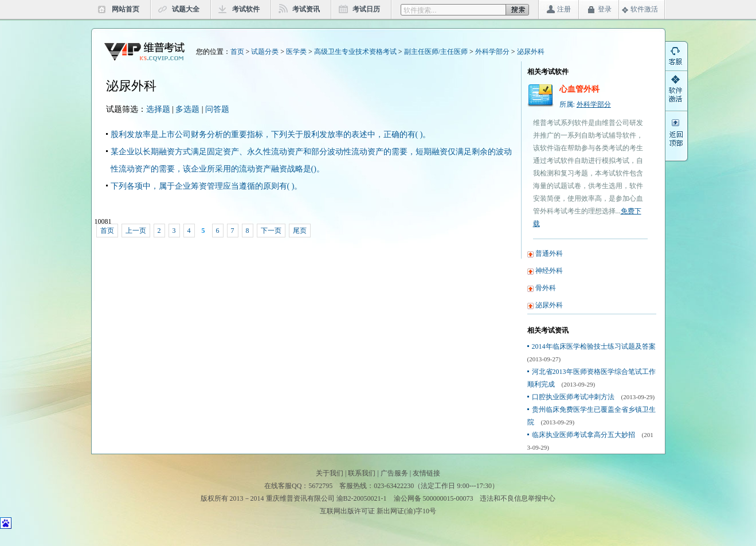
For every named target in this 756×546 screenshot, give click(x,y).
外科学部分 (492, 52)
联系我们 (362, 473)
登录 (605, 9)
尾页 (300, 231)
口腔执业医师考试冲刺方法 (573, 397)
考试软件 (246, 9)
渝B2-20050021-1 (362, 498)
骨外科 (546, 288)
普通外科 (549, 253)
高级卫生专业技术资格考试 (355, 52)
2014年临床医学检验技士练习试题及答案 (594, 346)
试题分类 (265, 52)
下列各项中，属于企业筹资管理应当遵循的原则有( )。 (207, 186)
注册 (564, 9)
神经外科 (549, 271)
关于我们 (330, 473)
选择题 (158, 109)
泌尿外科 (531, 52)
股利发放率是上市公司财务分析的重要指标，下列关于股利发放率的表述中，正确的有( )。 (271, 134)
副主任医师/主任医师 (436, 52)
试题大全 (186, 9)
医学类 (296, 52)
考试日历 (366, 9)
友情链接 (426, 473)
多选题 (187, 109)
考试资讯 (306, 9)
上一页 (136, 231)
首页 (237, 52)
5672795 (320, 486)
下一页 (271, 231)
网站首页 (126, 9)
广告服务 (394, 473)
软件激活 (644, 9)
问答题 (217, 109)
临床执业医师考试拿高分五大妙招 (583, 435)
